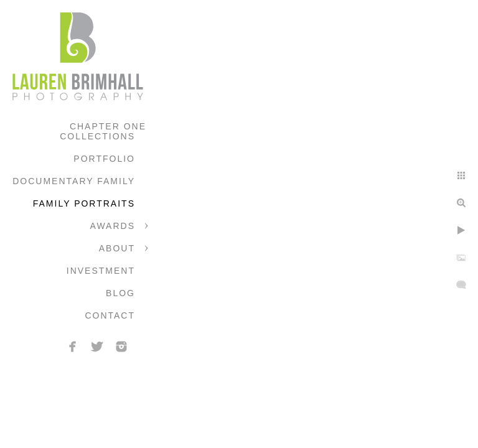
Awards (113, 226)
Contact (110, 315)
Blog (120, 293)
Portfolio (104, 159)
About (117, 248)
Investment (101, 271)
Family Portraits (84, 203)
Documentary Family (74, 181)
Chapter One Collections (103, 131)
